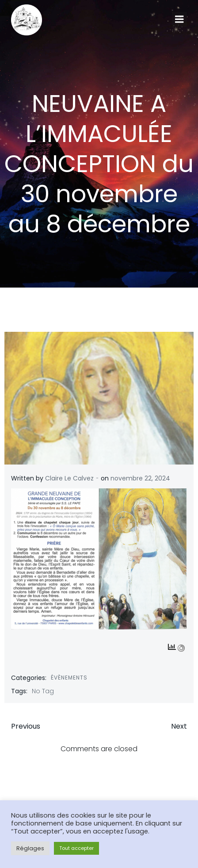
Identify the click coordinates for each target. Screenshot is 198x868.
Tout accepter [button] (76, 848)
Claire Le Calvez (69, 478)
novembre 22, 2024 (140, 478)
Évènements (69, 678)
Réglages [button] (30, 848)
